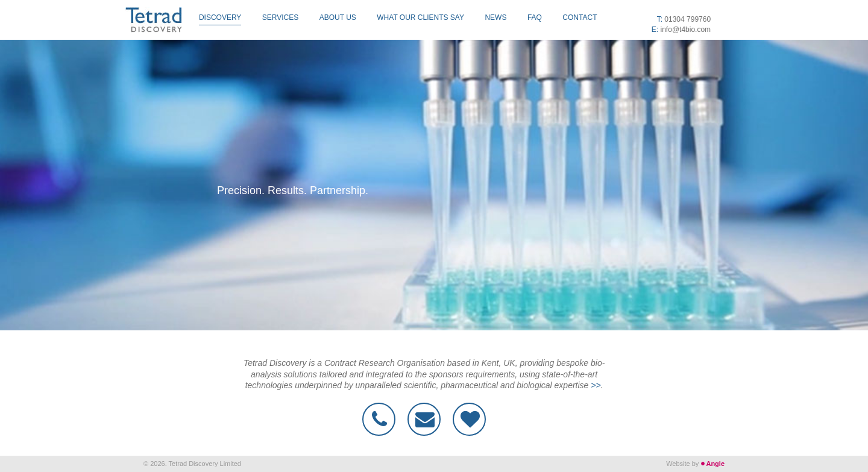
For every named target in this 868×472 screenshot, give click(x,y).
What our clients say (420, 17)
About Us (338, 17)
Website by (695, 464)
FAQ (535, 17)
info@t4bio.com (686, 30)
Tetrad (153, 20)
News (495, 17)
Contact (580, 17)
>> (596, 385)
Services (280, 17)
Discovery (220, 17)
